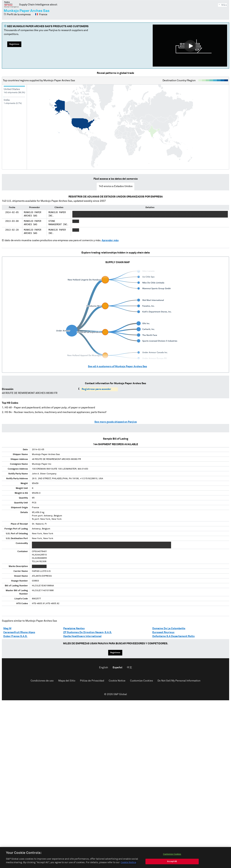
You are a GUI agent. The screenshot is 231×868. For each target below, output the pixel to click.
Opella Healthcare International (82, 636)
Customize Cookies (141, 681)
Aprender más (110, 240)
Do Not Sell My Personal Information (179, 681)
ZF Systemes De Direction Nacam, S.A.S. (88, 632)
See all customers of (117, 367)
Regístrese (14, 44)
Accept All (172, 862)
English (104, 668)
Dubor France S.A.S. (15, 636)
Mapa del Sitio (67, 681)
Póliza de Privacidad (92, 681)
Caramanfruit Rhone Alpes (19, 632)
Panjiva (11, 4)
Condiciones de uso (42, 681)
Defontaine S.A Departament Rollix (173, 636)
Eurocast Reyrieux (163, 632)
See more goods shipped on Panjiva (116, 422)
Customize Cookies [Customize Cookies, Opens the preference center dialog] (172, 855)
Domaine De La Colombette (169, 629)
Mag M (7, 629)
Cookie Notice (117, 681)
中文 (130, 668)
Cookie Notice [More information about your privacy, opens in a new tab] (128, 863)
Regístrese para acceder (96, 389)
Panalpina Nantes (74, 629)
